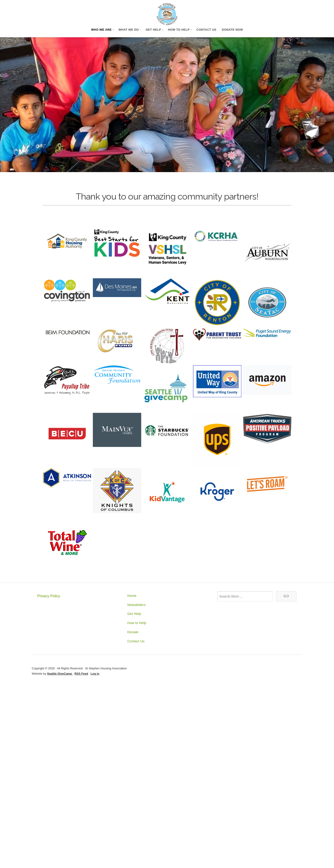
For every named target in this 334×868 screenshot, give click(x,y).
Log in (95, 674)
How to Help (179, 30)
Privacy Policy (49, 596)
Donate (133, 632)
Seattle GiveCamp (60, 674)
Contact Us (206, 30)
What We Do (129, 30)
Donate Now (232, 30)
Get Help (153, 30)
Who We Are (101, 30)
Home (132, 596)
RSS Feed (81, 674)
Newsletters (136, 605)
